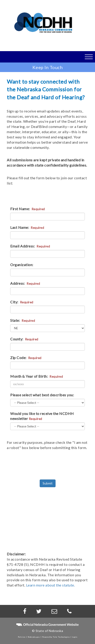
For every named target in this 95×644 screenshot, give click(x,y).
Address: (25, 283)
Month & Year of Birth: (37, 376)
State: (23, 320)
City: (22, 302)
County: (24, 339)
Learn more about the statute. (51, 585)
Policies (22, 637)
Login (75, 637)
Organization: (22, 265)
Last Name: (27, 227)
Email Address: (30, 246)
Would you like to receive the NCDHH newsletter (42, 416)
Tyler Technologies (61, 637)
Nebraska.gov (34, 637)
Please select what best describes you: (42, 395)
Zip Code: (26, 358)
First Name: (28, 209)
